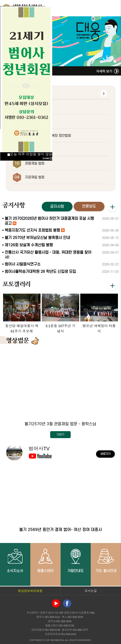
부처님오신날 (34, 122)
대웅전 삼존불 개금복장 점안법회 (48, 136)
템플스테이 (45, 560)
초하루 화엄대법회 (38, 150)
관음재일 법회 (35, 163)
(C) (45, 640)
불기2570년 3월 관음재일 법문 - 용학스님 (60, 424)
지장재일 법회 (35, 177)
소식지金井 (15, 560)
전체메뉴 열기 (114, 8)
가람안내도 (76, 560)
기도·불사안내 (106, 560)
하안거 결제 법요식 (38, 108)
